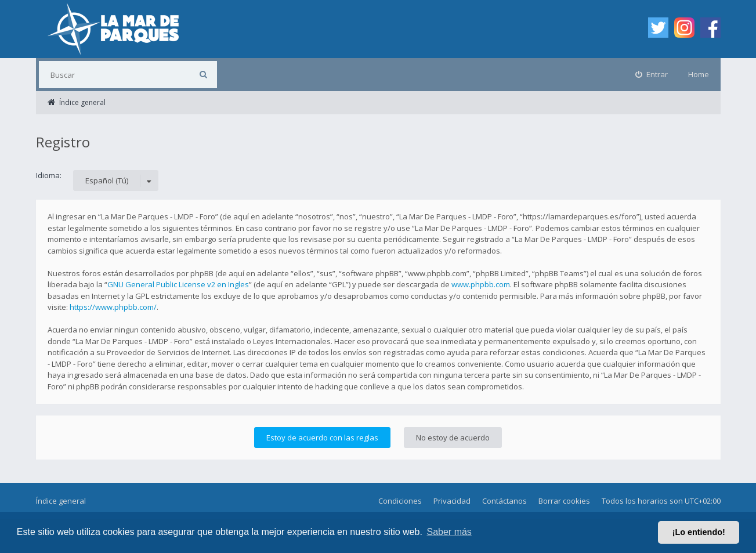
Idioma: (49, 175)
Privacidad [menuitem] (452, 501)
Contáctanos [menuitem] (504, 501)
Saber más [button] (449, 532)
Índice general (61, 501)
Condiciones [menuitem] (400, 501)
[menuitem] (652, 75)
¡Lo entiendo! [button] (699, 532)
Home (699, 74)
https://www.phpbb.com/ (113, 307)
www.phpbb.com (481, 284)
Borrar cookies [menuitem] (564, 501)
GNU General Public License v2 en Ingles (178, 284)
